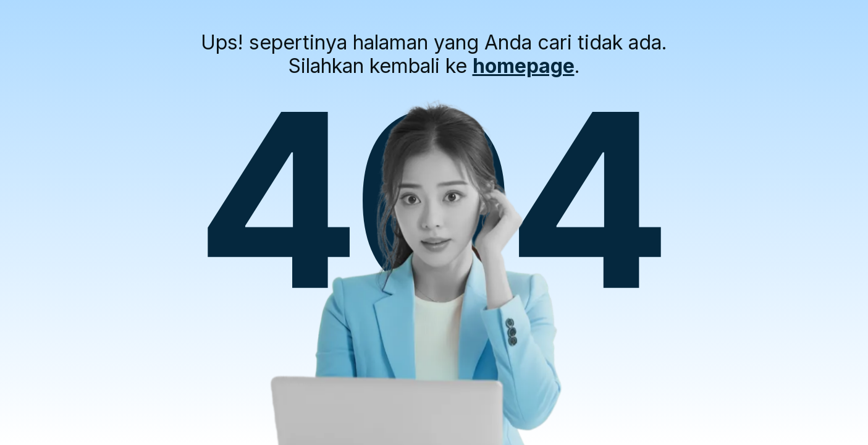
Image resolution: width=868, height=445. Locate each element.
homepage (524, 66)
